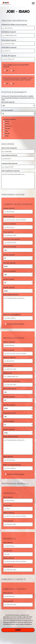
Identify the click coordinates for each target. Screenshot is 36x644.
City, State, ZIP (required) (9, 56)
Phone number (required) (9, 40)
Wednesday (8, 126)
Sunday (7, 136)
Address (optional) (9, 216)
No (13, 71)
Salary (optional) (8, 457)
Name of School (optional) (9, 148)
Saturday (7, 133)
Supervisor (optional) (9, 224)
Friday (6, 131)
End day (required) (9, 279)
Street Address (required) (9, 47)
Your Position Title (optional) (12, 239)
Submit (18, 630)
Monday (7, 121)
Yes (6, 71)
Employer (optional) (9, 208)
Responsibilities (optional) (11, 295)
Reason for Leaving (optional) (12, 315)
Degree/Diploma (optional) (9, 155)
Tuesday (7, 124)
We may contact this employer (15, 324)
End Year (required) (9, 287)
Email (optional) (8, 373)
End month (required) (9, 271)
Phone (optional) (8, 232)
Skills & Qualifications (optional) (10, 171)
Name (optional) (8, 497)
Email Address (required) (9, 32)
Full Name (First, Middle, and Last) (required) (14, 25)
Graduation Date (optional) (9, 163)
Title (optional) (8, 505)
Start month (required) (8, 102)
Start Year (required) (9, 263)
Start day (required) (7, 110)
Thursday (7, 129)
